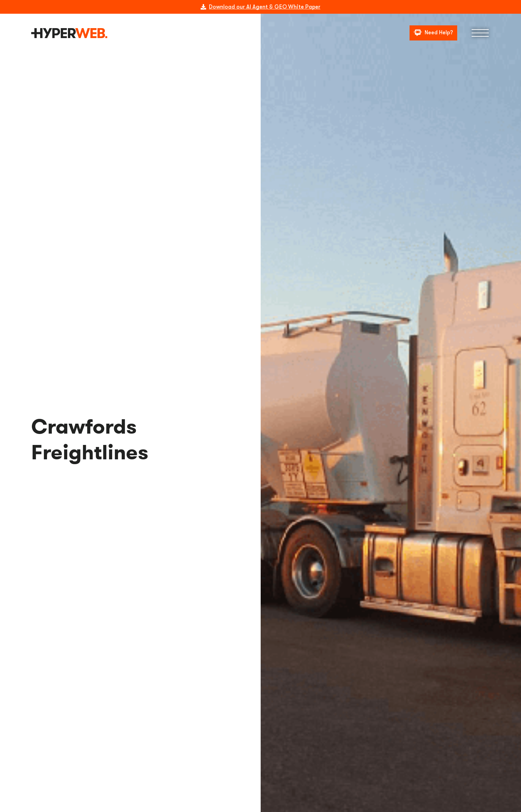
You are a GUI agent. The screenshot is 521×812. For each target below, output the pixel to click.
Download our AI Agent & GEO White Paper (265, 7)
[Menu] (480, 33)
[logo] (69, 33)
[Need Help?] (433, 33)
